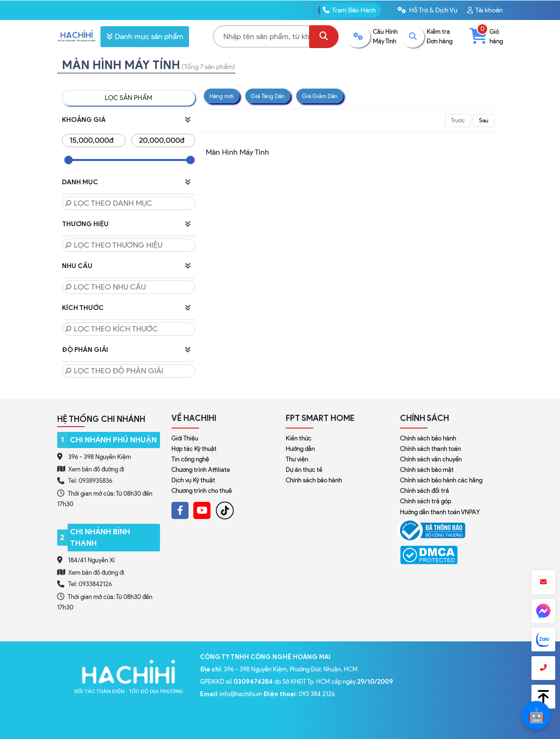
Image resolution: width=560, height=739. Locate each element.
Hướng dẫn (300, 449)
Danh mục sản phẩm (145, 36)
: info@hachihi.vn (232, 694)
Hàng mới (222, 96)
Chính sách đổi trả (425, 491)
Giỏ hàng (486, 36)
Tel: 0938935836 (90, 481)
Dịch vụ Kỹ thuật (193, 480)
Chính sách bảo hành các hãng (441, 480)
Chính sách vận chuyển (431, 459)
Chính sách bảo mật (427, 470)
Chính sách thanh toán (430, 449)
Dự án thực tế (304, 470)
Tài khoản (485, 10)
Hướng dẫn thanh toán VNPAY (440, 512)
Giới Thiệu (185, 438)
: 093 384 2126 (299, 694)
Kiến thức (299, 438)
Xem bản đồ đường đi (91, 469)
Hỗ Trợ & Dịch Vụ (428, 10)
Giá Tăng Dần (268, 96)
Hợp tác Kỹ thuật (194, 449)
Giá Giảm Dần (320, 96)
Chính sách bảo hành (314, 480)
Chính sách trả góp (425, 501)
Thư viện (297, 459)
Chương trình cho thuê (202, 491)
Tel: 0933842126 (90, 584)
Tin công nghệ (190, 459)
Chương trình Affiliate (201, 470)
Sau (484, 120)
